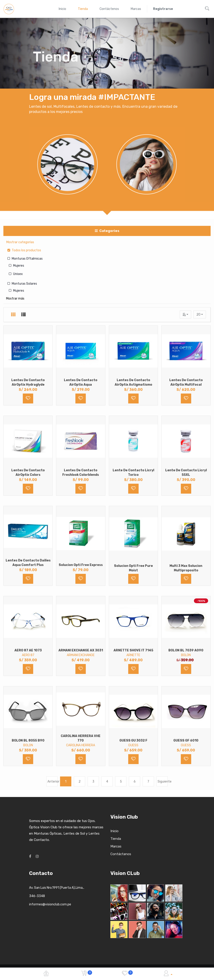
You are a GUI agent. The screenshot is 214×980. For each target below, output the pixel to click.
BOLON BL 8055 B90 (28, 741)
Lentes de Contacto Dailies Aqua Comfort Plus (28, 563)
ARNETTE (133, 655)
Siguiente (163, 782)
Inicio (114, 831)
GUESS (133, 745)
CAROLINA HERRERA (81, 745)
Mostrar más (15, 299)
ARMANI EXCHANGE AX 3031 (81, 650)
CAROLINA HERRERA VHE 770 (81, 738)
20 (199, 315)
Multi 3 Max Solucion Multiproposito (186, 568)
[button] (185, 315)
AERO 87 (28, 655)
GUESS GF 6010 (186, 741)
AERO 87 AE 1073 (28, 650)
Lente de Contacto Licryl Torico (133, 473)
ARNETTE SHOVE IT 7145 (133, 650)
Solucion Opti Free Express (81, 565)
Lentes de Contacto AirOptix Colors (28, 473)
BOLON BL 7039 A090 (186, 650)
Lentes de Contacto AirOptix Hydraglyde (28, 382)
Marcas (116, 846)
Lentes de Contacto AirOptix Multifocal (186, 382)
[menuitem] (62, 9)
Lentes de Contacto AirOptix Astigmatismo (133, 382)
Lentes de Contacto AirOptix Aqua (81, 382)
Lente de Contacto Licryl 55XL (186, 473)
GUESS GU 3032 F (133, 741)
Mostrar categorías (20, 242)
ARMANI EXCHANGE (81, 655)
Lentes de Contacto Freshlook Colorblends (81, 473)
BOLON (186, 655)
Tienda (116, 839)
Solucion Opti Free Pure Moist (133, 568)
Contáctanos (121, 854)
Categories (107, 231)
